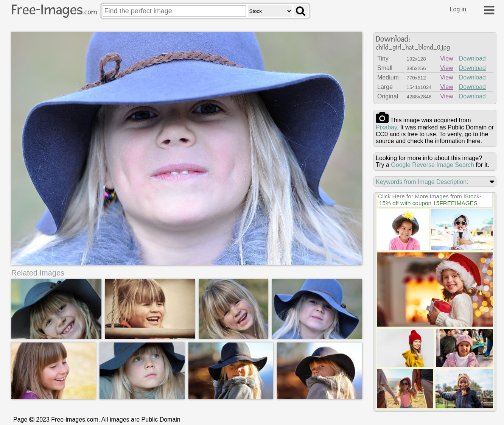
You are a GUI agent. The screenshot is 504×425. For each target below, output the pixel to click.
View (446, 58)
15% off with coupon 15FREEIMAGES (428, 203)
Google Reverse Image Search (432, 165)
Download (472, 58)
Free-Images (54, 10)
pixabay (386, 127)
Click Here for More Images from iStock (429, 196)
